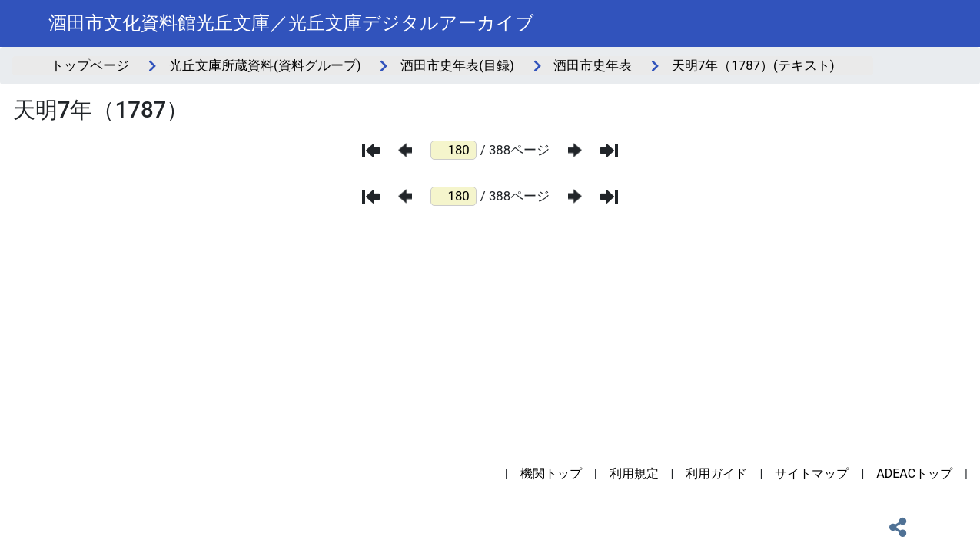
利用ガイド (716, 474)
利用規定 (634, 474)
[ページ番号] (453, 150)
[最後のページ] (609, 151)
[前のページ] (405, 150)
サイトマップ (812, 474)
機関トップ (551, 474)
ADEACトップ (914, 474)
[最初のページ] (371, 151)
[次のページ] (575, 150)
